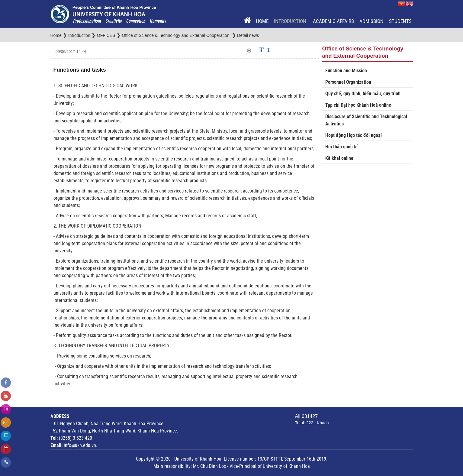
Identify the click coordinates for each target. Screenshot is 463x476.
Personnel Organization (348, 82)
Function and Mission (346, 71)
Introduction (291, 21)
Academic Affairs (333, 21)
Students (400, 21)
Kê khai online (339, 158)
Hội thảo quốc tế (341, 147)
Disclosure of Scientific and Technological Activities (366, 120)
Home (262, 21)
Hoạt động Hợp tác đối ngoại (354, 135)
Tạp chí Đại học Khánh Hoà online (358, 105)
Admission (371, 21)
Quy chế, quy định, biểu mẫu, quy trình (363, 94)
